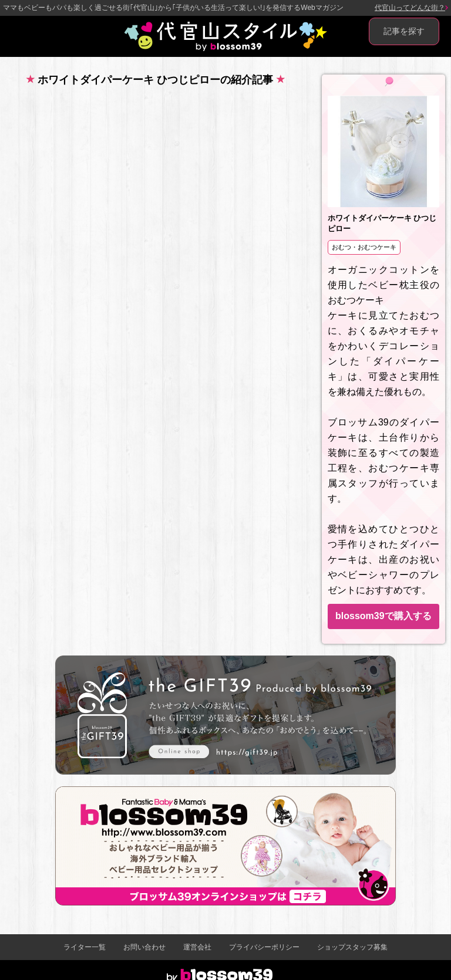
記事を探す (404, 31)
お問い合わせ (144, 947)
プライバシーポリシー (264, 947)
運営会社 (197, 947)
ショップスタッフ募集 (352, 947)
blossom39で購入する (383, 616)
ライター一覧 (85, 947)
